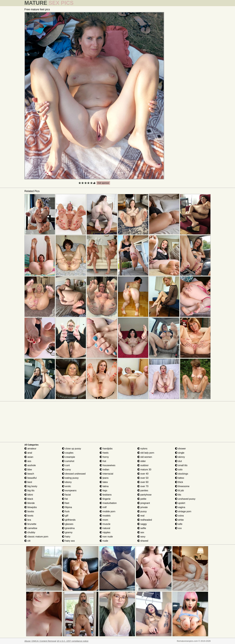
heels (104, 453)
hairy (66, 537)
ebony (67, 482)
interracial (106, 474)
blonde (30, 503)
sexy (141, 537)
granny (67, 532)
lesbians (106, 495)
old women (145, 457)
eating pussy (70, 478)
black (29, 499)
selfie (142, 528)
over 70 (143, 486)
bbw (28, 470)
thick (179, 482)
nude (104, 541)
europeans (69, 490)
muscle (105, 524)
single (180, 453)
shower (180, 449)
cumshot (68, 461)
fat (65, 499)
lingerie (105, 499)
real (141, 516)
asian (29, 457)
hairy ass (68, 541)
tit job (179, 490)
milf (103, 507)
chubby (30, 532)
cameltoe (31, 528)
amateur (30, 449)
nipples (105, 532)
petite (142, 499)
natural (105, 528)
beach (29, 474)
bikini (29, 495)
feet (66, 503)
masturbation (108, 503)
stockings (182, 474)
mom (104, 520)
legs (103, 490)
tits (178, 495)
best (28, 482)
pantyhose (144, 495)
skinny (180, 457)
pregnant (144, 503)
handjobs (106, 449)
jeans (104, 478)
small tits (181, 465)
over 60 (143, 482)
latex (104, 482)
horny (104, 457)
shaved (143, 541)
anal (28, 453)
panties (143, 490)
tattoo (180, 478)
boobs (29, 511)
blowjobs (31, 507)
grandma (68, 528)
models (105, 516)
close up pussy (71, 449)
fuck (66, 511)
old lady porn (146, 453)
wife (179, 524)
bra (28, 520)
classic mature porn (36, 537)
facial (66, 495)
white (179, 520)
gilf (65, 516)
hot (103, 461)
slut (178, 461)
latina (104, 486)
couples (68, 453)
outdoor (143, 465)
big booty (31, 486)
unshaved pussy (185, 499)
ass (28, 461)
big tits (29, 490)
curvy (66, 470)
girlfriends (69, 520)
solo (179, 470)
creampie (68, 457)
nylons (142, 449)
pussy (142, 511)
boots (29, 516)
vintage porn (183, 511)
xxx (178, 528)
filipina (67, 507)
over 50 (143, 478)
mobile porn (107, 511)
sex (141, 532)
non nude (106, 537)
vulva (179, 516)
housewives (107, 465)
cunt (66, 465)
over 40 (143, 474)
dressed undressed (74, 474)
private (143, 507)
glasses (68, 524)
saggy (142, 524)
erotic (67, 486)
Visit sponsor (103, 183)
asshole (30, 465)
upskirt (180, 503)
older (142, 461)
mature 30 (144, 470)
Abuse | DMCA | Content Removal (40, 641)
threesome (182, 486)
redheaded (145, 520)
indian (104, 470)
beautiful (30, 478)
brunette (30, 524)
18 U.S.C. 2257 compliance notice (73, 641)
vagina (180, 507)
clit (27, 541)
